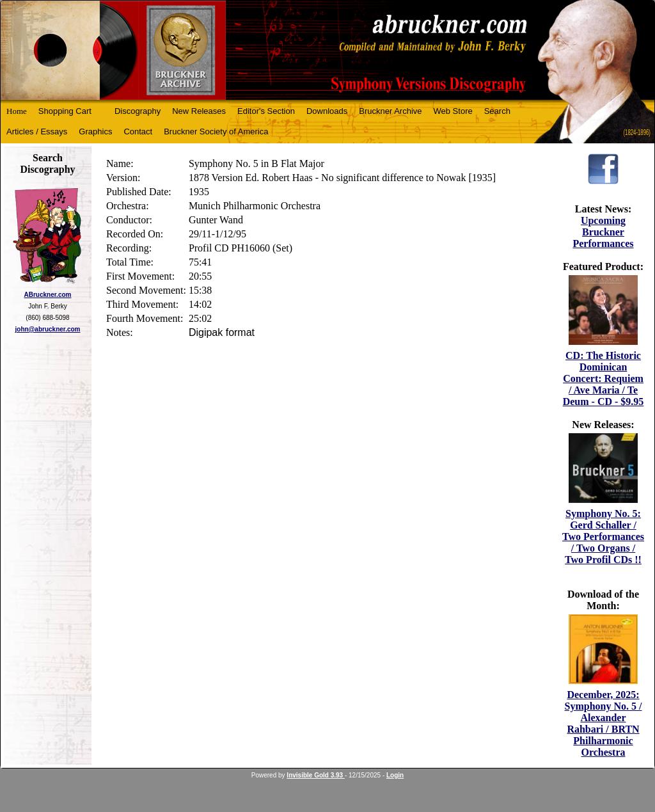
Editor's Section (266, 111)
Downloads (327, 111)
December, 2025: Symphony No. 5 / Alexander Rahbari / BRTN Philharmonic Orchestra (604, 723)
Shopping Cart (65, 111)
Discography (138, 111)
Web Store (453, 111)
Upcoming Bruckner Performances (603, 232)
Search (497, 111)
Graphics (95, 131)
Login (395, 775)
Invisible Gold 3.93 (316, 775)
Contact (138, 131)
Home (17, 111)
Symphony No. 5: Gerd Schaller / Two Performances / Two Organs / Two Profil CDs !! (603, 537)
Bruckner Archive (390, 111)
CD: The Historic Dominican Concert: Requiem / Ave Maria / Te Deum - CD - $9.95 (604, 378)
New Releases (199, 111)
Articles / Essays (37, 131)
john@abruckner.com (48, 329)
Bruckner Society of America (216, 131)
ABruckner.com (48, 295)
